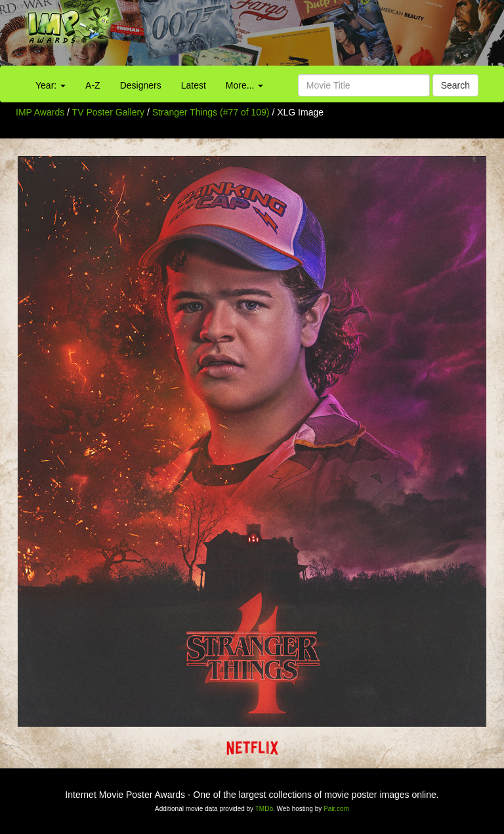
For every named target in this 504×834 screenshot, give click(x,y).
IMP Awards (40, 112)
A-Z (93, 85)
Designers (141, 85)
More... (244, 85)
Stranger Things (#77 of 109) (211, 112)
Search (455, 85)
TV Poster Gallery (108, 112)
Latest (194, 85)
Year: (51, 85)
